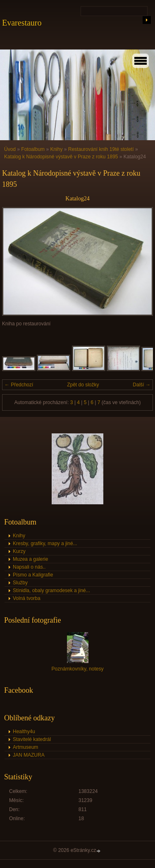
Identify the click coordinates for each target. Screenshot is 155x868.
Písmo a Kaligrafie (33, 575)
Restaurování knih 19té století (101, 149)
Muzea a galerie (30, 559)
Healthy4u (24, 732)
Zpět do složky (83, 385)
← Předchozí (19, 385)
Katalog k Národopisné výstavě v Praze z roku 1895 (61, 157)
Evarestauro (22, 23)
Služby (20, 583)
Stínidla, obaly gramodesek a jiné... (51, 590)
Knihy (56, 149)
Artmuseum (25, 747)
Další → (142, 385)
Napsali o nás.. (29, 567)
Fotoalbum (33, 149)
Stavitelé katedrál (32, 739)
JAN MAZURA (29, 755)
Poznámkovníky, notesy (78, 669)
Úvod (10, 149)
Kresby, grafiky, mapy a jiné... (45, 543)
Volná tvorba (27, 598)
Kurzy (19, 551)
